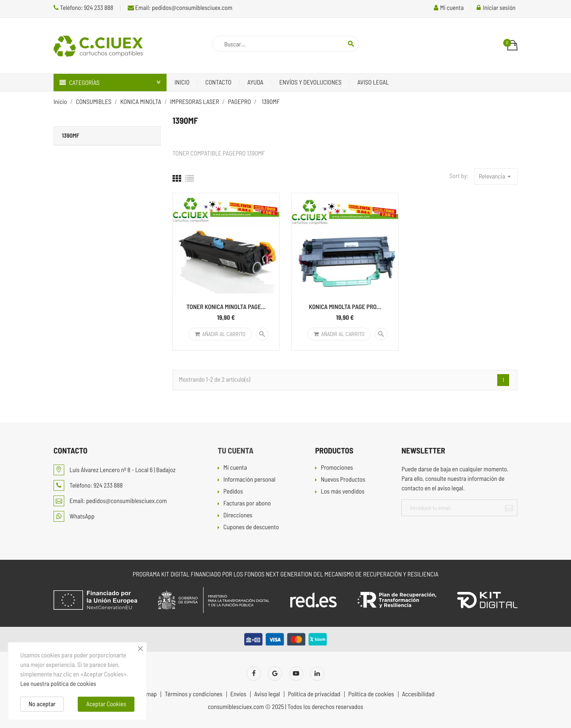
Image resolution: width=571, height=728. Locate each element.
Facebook (254, 674)
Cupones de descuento (251, 527)
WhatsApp (74, 516)
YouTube (296, 674)
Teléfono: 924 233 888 (83, 8)
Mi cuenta (235, 468)
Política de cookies (371, 694)
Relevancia (496, 177)
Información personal (249, 480)
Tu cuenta (236, 450)
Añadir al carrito (220, 334)
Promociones (337, 468)
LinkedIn (317, 674)
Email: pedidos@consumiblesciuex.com (180, 8)
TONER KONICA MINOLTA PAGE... (226, 307)
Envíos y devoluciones (310, 82)
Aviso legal (373, 82)
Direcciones (238, 516)
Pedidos (233, 492)
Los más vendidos (343, 492)
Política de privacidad (314, 694)
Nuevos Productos (343, 480)
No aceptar (42, 704)
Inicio (182, 82)
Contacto (218, 82)
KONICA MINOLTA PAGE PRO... (345, 307)
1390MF (71, 135)
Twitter (275, 674)
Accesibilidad (418, 694)
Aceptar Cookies (106, 704)
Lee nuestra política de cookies (58, 684)
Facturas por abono (247, 504)
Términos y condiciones (193, 694)
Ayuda (256, 82)
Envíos (238, 694)
